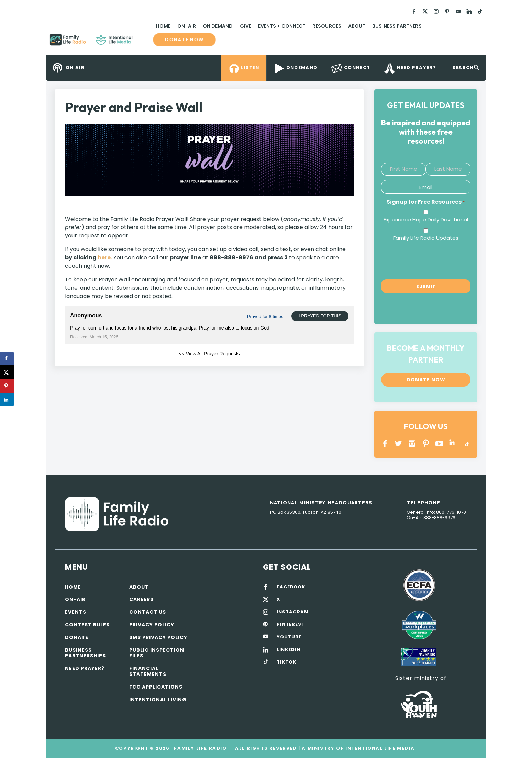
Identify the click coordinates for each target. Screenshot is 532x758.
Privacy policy (152, 625)
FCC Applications (156, 687)
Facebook (385, 443)
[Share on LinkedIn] (7, 400)
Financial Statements (148, 671)
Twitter (399, 443)
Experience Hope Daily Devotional (426, 219)
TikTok (467, 443)
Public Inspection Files (157, 653)
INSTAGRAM (412, 443)
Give (246, 26)
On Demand (218, 26)
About (357, 26)
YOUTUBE (439, 443)
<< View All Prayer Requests (209, 354)
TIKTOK (286, 662)
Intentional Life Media (379, 748)
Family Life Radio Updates (426, 238)
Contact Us (148, 612)
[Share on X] (7, 372)
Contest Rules (87, 625)
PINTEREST (426, 443)
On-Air (186, 26)
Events (76, 612)
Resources (327, 26)
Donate (77, 637)
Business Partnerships (85, 653)
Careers (141, 599)
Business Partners (397, 26)
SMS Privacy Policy (158, 637)
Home (163, 26)
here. (105, 258)
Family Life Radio (143, 42)
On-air (75, 599)
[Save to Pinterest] (7, 386)
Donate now (184, 40)
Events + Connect (282, 26)
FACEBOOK (291, 587)
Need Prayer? (85, 668)
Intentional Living (158, 700)
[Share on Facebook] (7, 358)
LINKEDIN (453, 443)
